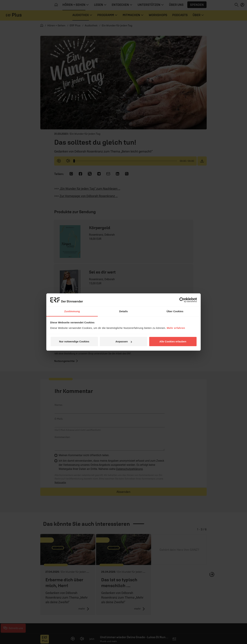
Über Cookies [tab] (175, 311)
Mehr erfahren (176, 328)
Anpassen (124, 341)
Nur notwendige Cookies (74, 341)
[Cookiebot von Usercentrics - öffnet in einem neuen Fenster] (182, 300)
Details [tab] (123, 311)
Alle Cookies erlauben (173, 341)
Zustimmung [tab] (72, 311)
